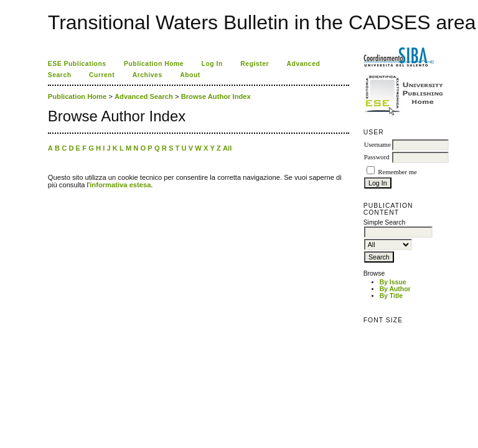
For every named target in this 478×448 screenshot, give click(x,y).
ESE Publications (77, 64)
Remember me (397, 172)
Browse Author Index (216, 96)
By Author (395, 289)
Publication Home (154, 64)
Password (377, 157)
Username (377, 145)
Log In (212, 64)
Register (255, 64)
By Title (391, 296)
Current (102, 75)
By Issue (393, 282)
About (190, 75)
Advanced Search (144, 96)
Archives (148, 75)
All (227, 148)
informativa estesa (120, 185)
